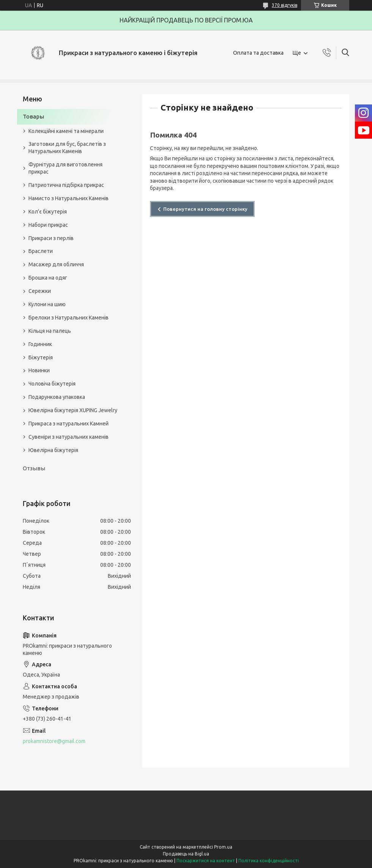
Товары (33, 116)
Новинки (39, 370)
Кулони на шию (47, 304)
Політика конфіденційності (269, 861)
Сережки (40, 291)
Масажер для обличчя (56, 264)
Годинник (40, 344)
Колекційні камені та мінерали (66, 131)
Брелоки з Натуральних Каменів (69, 318)
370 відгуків (285, 5)
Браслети (41, 251)
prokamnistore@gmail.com (54, 741)
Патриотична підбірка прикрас (66, 185)
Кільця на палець (50, 331)
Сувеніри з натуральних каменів (69, 437)
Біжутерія (41, 357)
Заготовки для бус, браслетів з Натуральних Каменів (67, 148)
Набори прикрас (48, 225)
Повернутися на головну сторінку (205, 209)
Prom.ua (223, 847)
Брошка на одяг (48, 278)
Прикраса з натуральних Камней (69, 424)
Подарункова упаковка (57, 397)
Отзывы (34, 468)
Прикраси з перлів (51, 238)
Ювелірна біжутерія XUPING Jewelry (73, 410)
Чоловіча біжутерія (52, 384)
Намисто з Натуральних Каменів (69, 198)
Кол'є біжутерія (48, 212)
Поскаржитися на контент (206, 861)
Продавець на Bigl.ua (186, 854)
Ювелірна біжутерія (53, 450)
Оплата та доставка (258, 53)
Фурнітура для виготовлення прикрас (65, 168)
